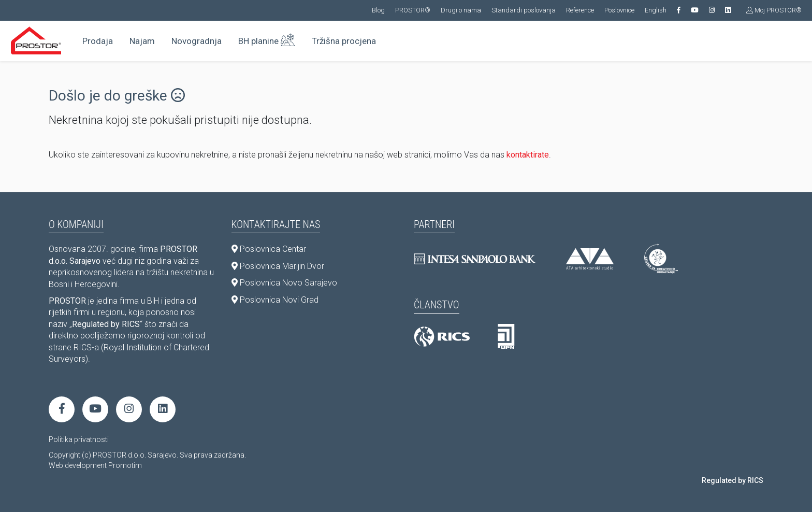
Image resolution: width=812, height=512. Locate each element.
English (656, 10)
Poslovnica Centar (269, 249)
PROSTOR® (413, 10)
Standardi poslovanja (524, 10)
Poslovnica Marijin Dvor (278, 266)
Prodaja (98, 41)
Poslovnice (619, 10)
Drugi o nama (461, 10)
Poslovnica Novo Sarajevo (284, 283)
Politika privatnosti (79, 439)
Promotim (125, 465)
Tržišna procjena (344, 41)
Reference (580, 10)
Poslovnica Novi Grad (275, 300)
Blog (378, 10)
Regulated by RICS (733, 480)
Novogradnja (197, 41)
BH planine (267, 39)
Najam (142, 41)
